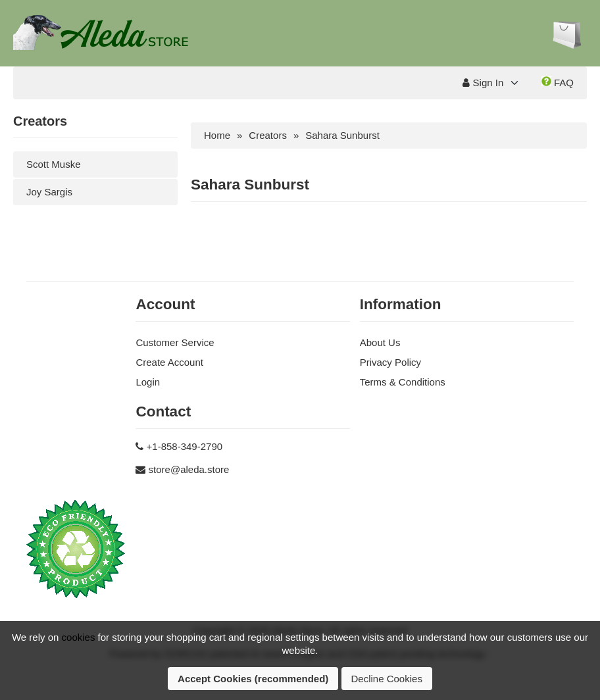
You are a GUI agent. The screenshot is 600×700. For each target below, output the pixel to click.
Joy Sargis (49, 192)
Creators (268, 135)
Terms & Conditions (403, 382)
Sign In (483, 83)
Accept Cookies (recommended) (253, 679)
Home (217, 135)
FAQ (558, 82)
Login (148, 382)
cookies (79, 637)
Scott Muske (54, 164)
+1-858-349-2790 (185, 446)
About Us (380, 342)
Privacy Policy (390, 362)
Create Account (169, 362)
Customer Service (175, 342)
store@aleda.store (189, 469)
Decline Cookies (387, 679)
